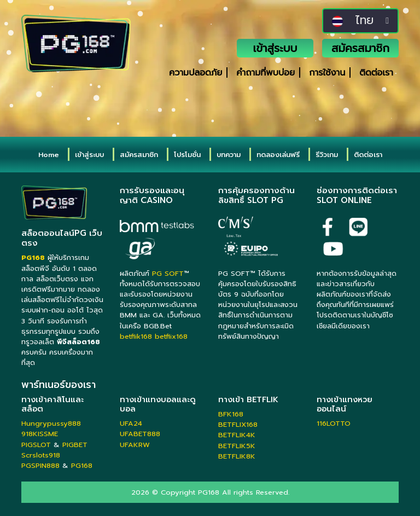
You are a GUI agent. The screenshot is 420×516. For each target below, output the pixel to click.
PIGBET (75, 445)
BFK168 (231, 414)
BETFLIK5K (237, 446)
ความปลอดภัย (196, 73)
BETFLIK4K (237, 435)
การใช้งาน (327, 73)
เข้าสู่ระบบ (275, 48)
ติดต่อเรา (376, 73)
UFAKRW (135, 445)
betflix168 (171, 336)
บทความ (229, 155)
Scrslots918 (41, 455)
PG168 (82, 465)
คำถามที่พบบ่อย (266, 73)
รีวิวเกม (327, 155)
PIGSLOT (36, 445)
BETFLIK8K (237, 456)
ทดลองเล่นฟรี (278, 155)
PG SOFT (168, 273)
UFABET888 (140, 434)
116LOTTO (334, 423)
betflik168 (136, 336)
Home (49, 155)
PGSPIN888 (40, 465)
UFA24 (131, 423)
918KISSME (40, 434)
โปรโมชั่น (187, 155)
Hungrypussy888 (51, 423)
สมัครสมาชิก (360, 48)
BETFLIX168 (238, 424)
